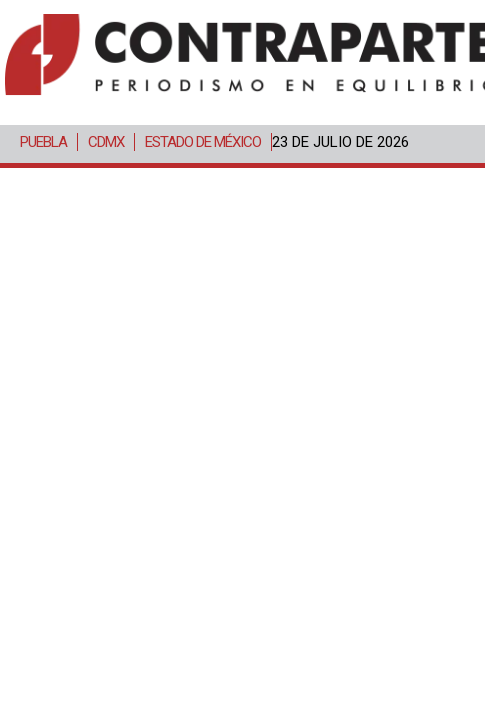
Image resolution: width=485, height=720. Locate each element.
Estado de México (203, 142)
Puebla (43, 142)
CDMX (106, 142)
